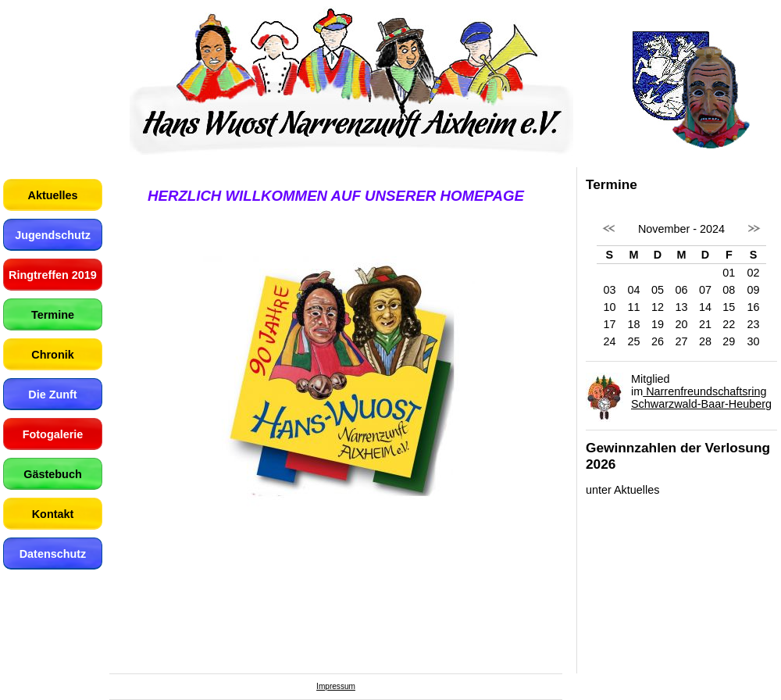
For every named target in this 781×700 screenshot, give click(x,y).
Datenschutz (53, 554)
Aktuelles (53, 195)
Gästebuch (52, 474)
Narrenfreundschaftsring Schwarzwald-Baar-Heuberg (701, 398)
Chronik (52, 355)
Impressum (336, 686)
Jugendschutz (53, 235)
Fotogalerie (53, 434)
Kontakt (53, 514)
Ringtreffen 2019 (53, 275)
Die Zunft (52, 395)
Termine (53, 315)
